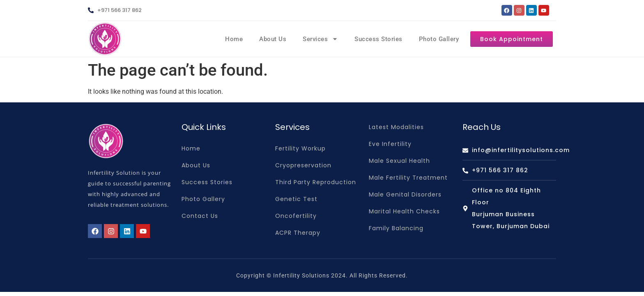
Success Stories (378, 39)
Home (234, 39)
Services (320, 39)
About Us (273, 39)
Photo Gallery (439, 39)
